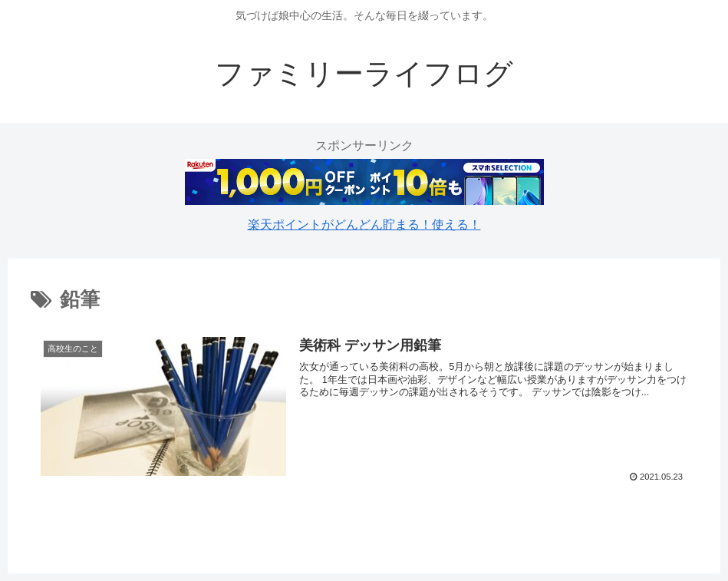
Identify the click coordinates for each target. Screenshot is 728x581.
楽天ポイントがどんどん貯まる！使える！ (364, 224)
